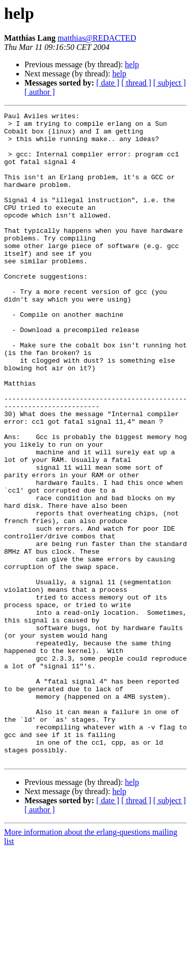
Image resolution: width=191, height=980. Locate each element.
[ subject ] (170, 83)
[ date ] (108, 83)
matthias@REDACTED (97, 38)
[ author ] (40, 92)
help (132, 64)
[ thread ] (136, 83)
